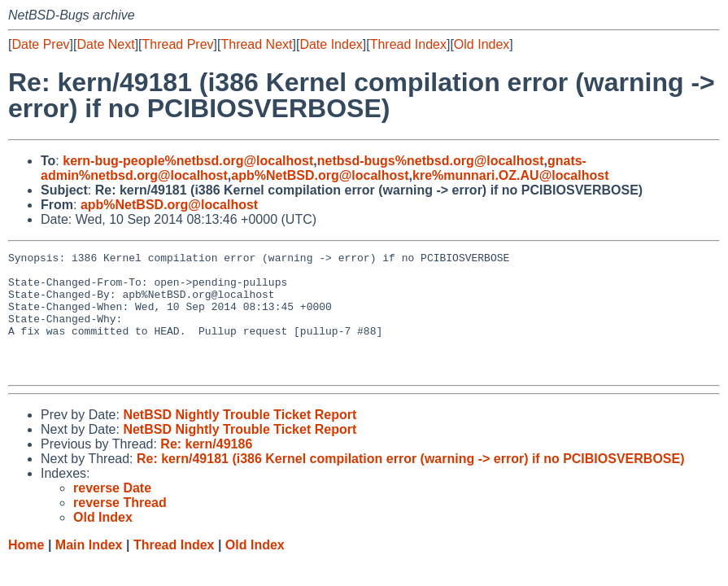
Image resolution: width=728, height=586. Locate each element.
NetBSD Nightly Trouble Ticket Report (240, 439)
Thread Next (256, 44)
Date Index (331, 44)
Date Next (105, 44)
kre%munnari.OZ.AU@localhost (510, 175)
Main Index (89, 569)
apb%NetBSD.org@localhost (320, 175)
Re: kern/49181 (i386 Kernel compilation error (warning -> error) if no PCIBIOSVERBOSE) (411, 483)
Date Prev (40, 44)
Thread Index (408, 44)
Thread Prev (178, 44)
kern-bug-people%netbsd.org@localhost (188, 161)
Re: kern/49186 (206, 468)
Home (26, 569)
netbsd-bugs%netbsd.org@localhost (431, 161)
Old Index (482, 44)
